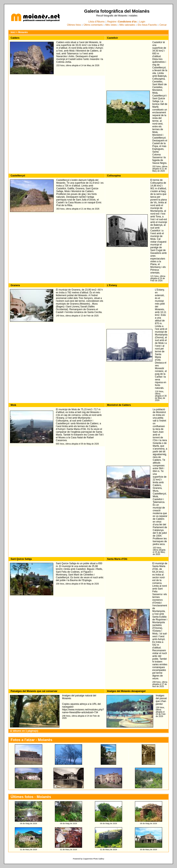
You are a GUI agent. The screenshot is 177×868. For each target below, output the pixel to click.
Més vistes (111, 25)
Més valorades (127, 25)
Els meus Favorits (147, 25)
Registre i (122, 22)
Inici (13, 32)
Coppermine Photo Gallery (94, 859)
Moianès (23, 32)
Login (142, 22)
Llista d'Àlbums (97, 22)
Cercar (163, 25)
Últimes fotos (74, 25)
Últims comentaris (93, 25)
